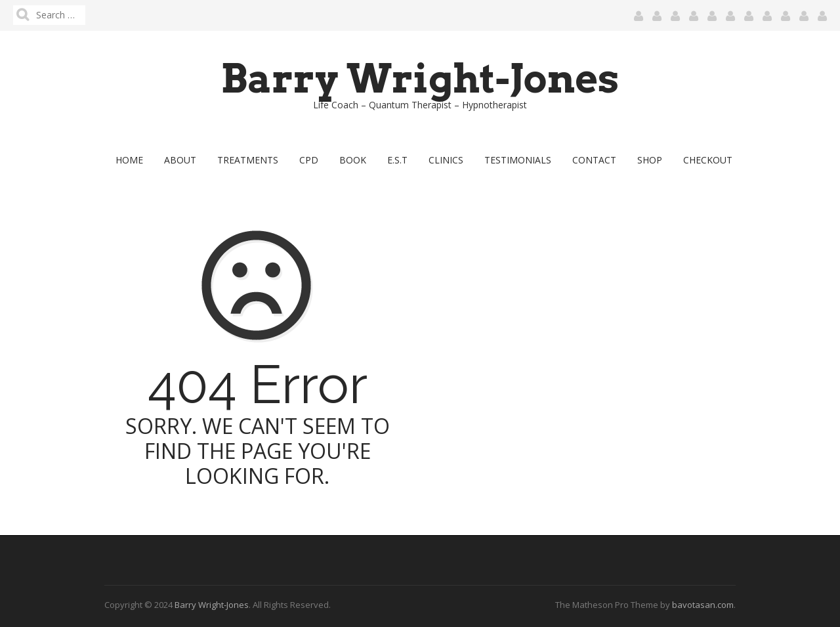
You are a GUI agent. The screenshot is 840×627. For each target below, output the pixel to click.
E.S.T (397, 160)
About (180, 160)
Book (353, 160)
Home (129, 160)
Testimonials (518, 160)
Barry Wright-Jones (420, 78)
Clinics (446, 160)
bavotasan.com (703, 605)
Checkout (708, 160)
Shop (650, 160)
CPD (309, 160)
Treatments (248, 160)
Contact (594, 160)
